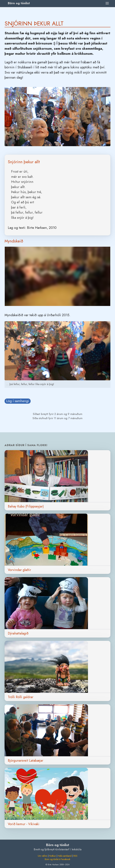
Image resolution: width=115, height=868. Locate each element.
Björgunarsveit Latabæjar (25, 760)
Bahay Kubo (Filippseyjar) (26, 506)
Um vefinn (43, 856)
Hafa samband (65, 856)
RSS (75, 856)
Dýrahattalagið (18, 633)
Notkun (53, 856)
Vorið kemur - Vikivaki (24, 824)
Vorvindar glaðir (19, 570)
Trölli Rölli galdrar (21, 697)
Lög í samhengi (18, 401)
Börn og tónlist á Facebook (57, 859)
